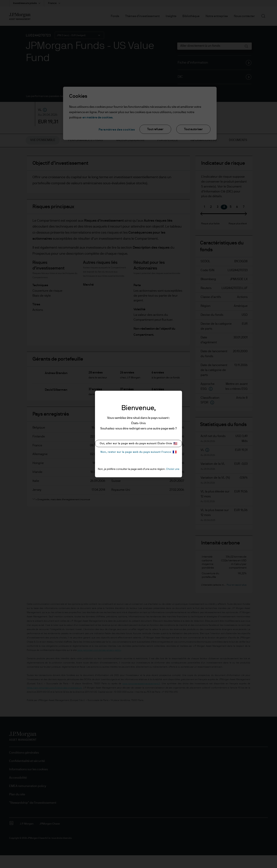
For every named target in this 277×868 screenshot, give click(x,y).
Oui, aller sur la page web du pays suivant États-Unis (138, 444)
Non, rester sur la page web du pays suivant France (138, 452)
